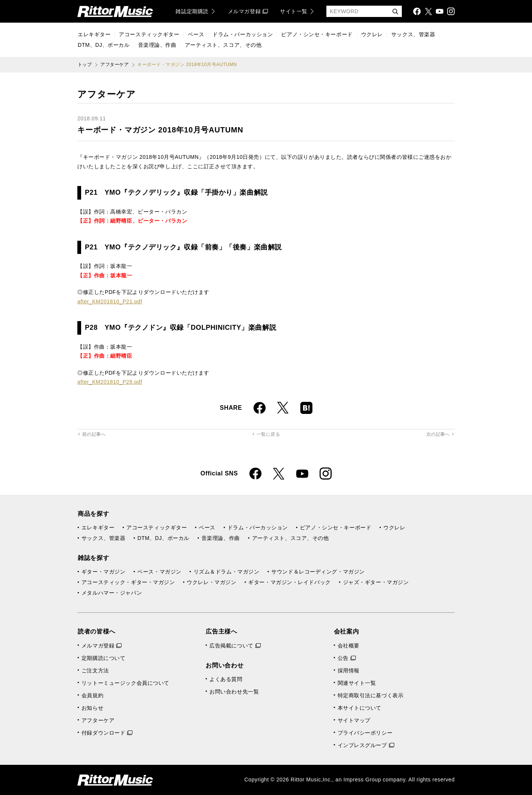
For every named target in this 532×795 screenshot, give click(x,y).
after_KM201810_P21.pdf (110, 301)
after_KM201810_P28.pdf (110, 382)
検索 (395, 12)
